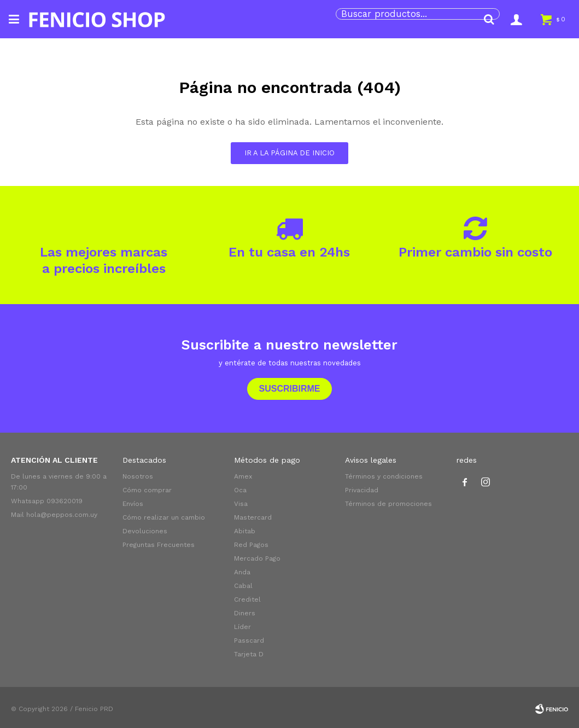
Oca (240, 490)
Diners (245, 613)
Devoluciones (145, 531)
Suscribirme (289, 389)
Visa (241, 504)
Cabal (243, 586)
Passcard (249, 640)
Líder (242, 627)
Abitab (245, 531)
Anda (242, 572)
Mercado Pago (257, 558)
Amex (243, 476)
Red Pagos (251, 545)
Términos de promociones (388, 504)
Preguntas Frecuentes (159, 545)
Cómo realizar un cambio (164, 517)
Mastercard (253, 517)
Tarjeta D (249, 654)
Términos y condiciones (384, 476)
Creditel (247, 599)
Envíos (133, 504)
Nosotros (138, 476)
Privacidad (362, 490)
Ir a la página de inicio (289, 153)
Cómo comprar (147, 490)
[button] (489, 19)
